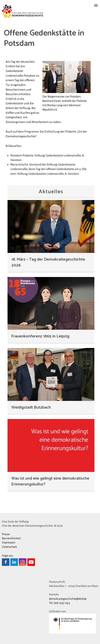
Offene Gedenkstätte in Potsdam (44, 38)
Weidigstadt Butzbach (31, 407)
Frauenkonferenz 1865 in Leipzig (40, 336)
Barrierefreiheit (11, 538)
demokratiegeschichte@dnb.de (68, 599)
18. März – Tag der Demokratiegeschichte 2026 (48, 262)
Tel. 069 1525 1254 (59, 603)
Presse (6, 534)
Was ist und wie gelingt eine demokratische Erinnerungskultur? (50, 481)
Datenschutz (9, 547)
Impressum (9, 543)
